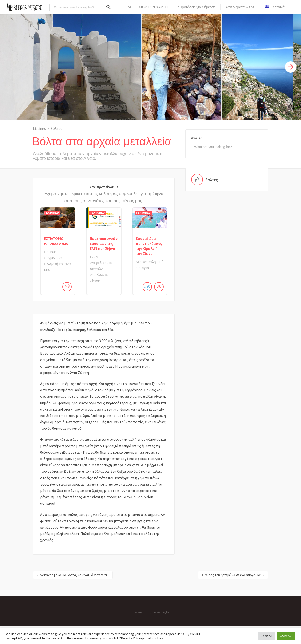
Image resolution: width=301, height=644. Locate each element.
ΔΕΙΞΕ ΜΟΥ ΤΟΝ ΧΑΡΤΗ (148, 7)
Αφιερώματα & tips (240, 7)
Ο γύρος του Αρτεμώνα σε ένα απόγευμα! (232, 575)
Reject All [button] (266, 636)
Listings (39, 128)
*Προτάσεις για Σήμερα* (196, 7)
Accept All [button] (286, 636)
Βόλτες (56, 128)
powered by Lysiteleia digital (150, 612)
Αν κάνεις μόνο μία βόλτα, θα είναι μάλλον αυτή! (74, 575)
